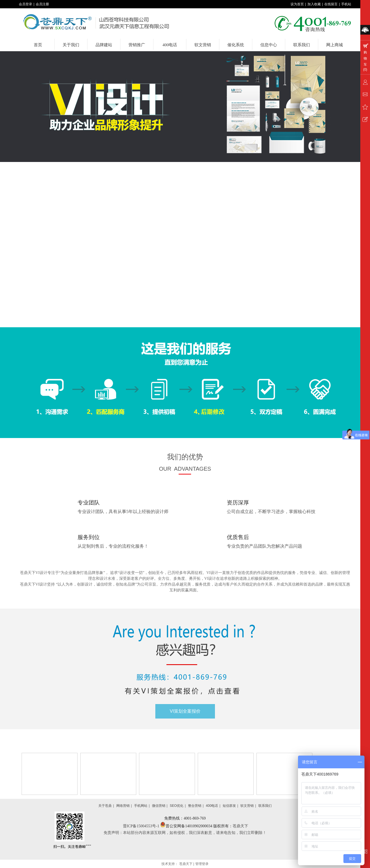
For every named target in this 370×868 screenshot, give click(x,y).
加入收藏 (314, 4)
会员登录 (25, 4)
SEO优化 (177, 806)
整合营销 (195, 806)
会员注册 (42, 4)
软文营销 (247, 806)
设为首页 (297, 4)
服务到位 (89, 537)
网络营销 (123, 806)
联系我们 (265, 806)
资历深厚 (238, 503)
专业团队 (89, 503)
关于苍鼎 (105, 806)
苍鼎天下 (240, 826)
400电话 (212, 806)
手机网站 (141, 806)
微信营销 (159, 806)
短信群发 (229, 806)
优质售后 (238, 537)
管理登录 (202, 864)
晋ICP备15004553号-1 (142, 826)
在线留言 (331, 4)
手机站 (346, 4)
